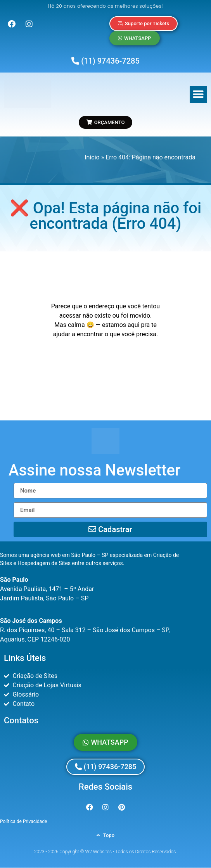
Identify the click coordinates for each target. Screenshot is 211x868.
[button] (198, 94)
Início (92, 157)
